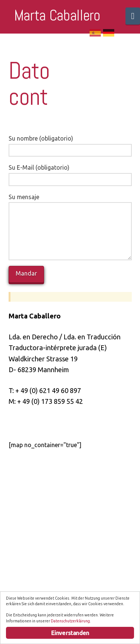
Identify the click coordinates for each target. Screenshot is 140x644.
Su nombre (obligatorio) (70, 145)
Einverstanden (70, 633)
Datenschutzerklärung (70, 621)
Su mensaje (70, 202)
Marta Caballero (57, 16)
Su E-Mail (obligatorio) (70, 174)
